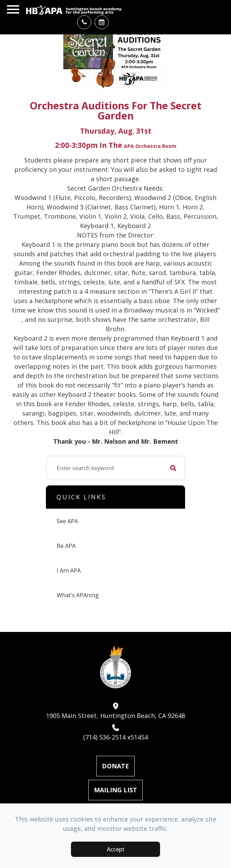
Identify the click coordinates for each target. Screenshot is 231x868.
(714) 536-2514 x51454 (115, 733)
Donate (115, 766)
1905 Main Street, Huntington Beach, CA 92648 (115, 711)
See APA (67, 521)
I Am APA (69, 570)
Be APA (66, 546)
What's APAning (78, 595)
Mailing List (115, 790)
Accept (116, 849)
